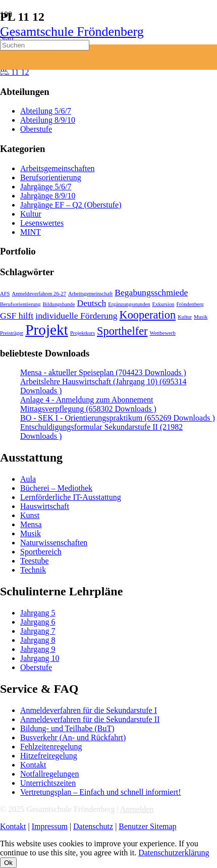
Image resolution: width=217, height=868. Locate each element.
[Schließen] (4, 73)
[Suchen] (45, 45)
